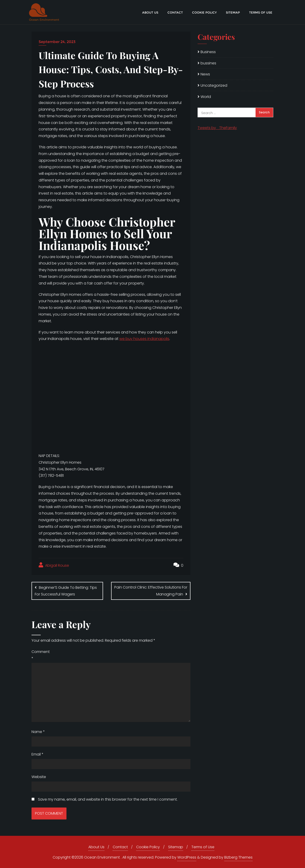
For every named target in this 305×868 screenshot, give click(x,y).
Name (38, 732)
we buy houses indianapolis (144, 339)
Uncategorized (214, 85)
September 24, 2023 (57, 42)
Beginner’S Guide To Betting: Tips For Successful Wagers (66, 591)
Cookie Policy (148, 847)
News (205, 74)
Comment (41, 655)
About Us (96, 847)
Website (39, 777)
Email (37, 754)
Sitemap (176, 847)
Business (208, 52)
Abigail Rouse (54, 565)
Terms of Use (203, 847)
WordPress (187, 857)
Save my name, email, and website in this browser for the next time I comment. (108, 799)
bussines (208, 63)
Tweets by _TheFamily (217, 128)
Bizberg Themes (238, 857)
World (206, 97)
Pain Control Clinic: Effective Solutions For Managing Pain (151, 591)
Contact (120, 847)
